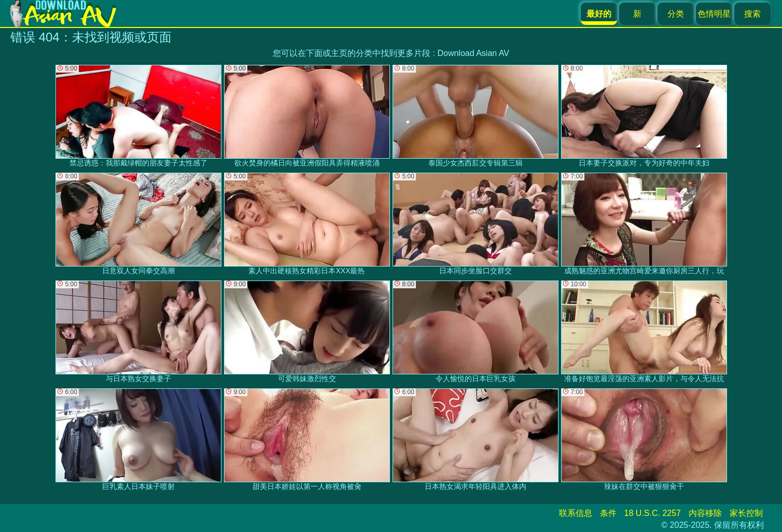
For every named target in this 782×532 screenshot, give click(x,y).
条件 (608, 513)
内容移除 (705, 513)
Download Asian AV (473, 53)
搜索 (752, 14)
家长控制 (746, 513)
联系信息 (576, 513)
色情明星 (714, 14)
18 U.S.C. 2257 (653, 513)
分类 (676, 14)
